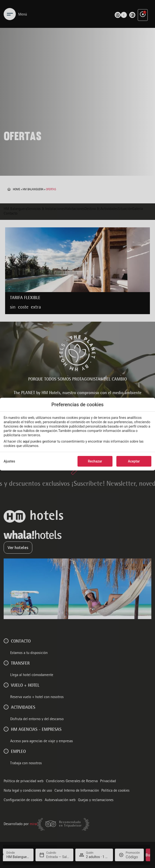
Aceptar (134, 461)
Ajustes (9, 461)
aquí (26, 441)
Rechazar (95, 461)
